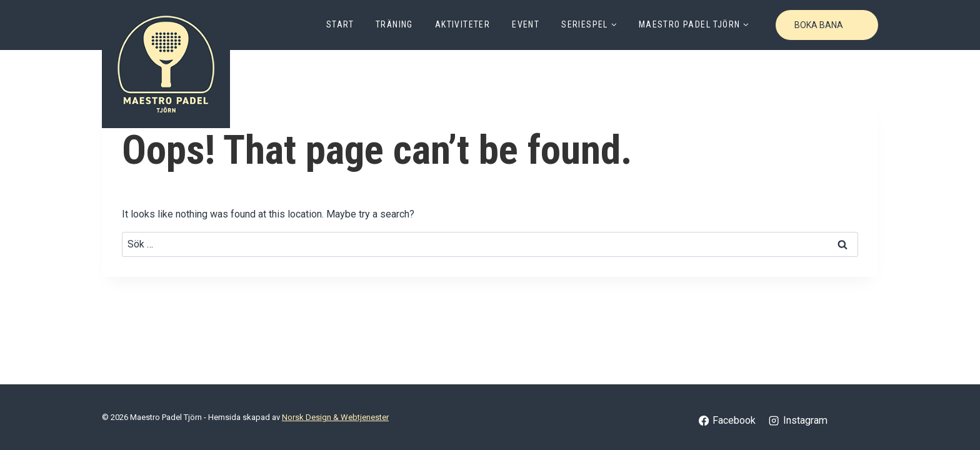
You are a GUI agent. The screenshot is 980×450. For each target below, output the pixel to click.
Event (526, 24)
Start (340, 24)
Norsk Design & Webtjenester (335, 417)
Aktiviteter (462, 24)
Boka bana (819, 25)
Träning (394, 24)
